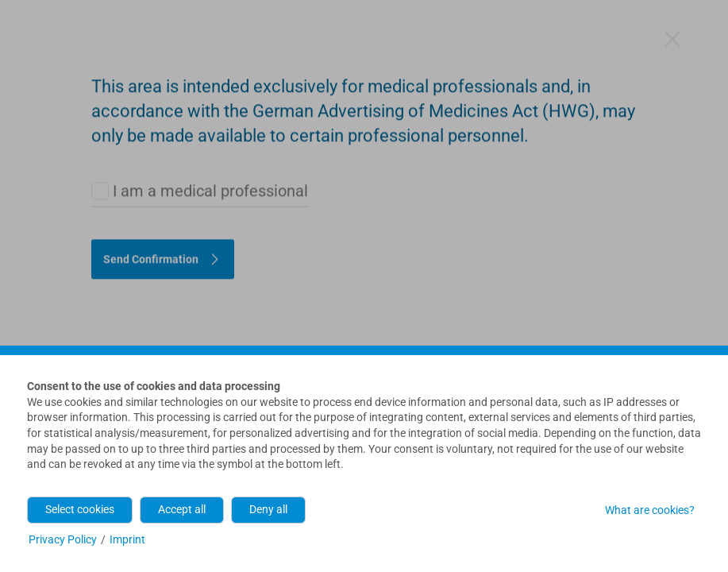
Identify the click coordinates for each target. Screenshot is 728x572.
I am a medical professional (210, 109)
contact (370, 315)
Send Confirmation (151, 176)
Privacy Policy (63, 539)
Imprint (127, 539)
